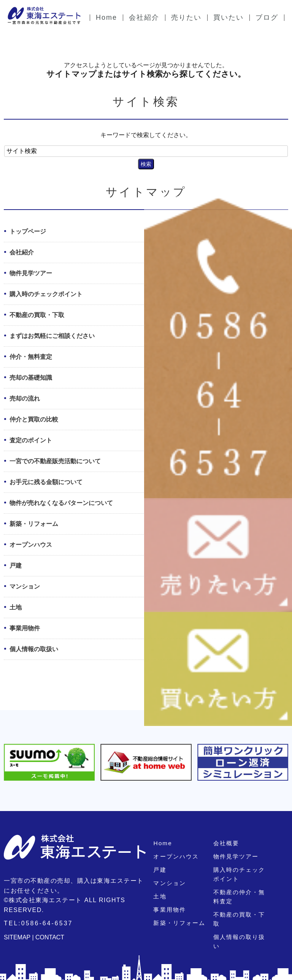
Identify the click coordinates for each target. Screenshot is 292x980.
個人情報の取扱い (34, 649)
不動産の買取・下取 (37, 315)
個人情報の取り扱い (241, 928)
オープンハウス (31, 545)
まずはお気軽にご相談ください (52, 336)
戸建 (16, 566)
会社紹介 (22, 252)
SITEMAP (17, 937)
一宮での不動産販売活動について (55, 461)
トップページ (28, 231)
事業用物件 (25, 628)
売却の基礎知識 (31, 378)
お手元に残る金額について (46, 482)
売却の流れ (25, 398)
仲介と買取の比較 (34, 419)
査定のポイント (31, 440)
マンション (25, 586)
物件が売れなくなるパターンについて (61, 503)
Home (162, 843)
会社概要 (225, 843)
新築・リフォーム (34, 524)
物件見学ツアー (31, 273)
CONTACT (50, 937)
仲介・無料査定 (31, 357)
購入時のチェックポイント (46, 294)
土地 (16, 607)
